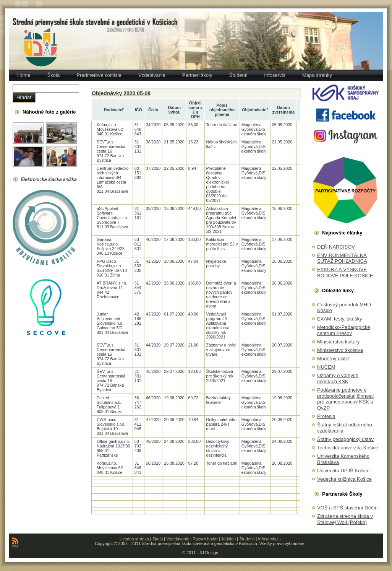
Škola (158, 539)
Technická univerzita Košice (348, 448)
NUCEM (326, 367)
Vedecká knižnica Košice (344, 479)
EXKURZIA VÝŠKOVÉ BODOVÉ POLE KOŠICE (345, 272)
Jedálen (229, 539)
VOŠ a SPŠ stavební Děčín (347, 508)
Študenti (247, 539)
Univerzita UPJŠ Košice (343, 471)
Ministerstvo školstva (340, 350)
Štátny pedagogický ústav (345, 439)
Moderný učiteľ (333, 359)
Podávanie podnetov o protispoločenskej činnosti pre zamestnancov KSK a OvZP (345, 399)
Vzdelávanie (178, 539)
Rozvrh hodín (205, 539)
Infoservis (267, 539)
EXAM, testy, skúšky (340, 319)
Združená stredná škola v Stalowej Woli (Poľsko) (345, 519)
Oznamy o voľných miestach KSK (338, 378)
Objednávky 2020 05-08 (121, 93)
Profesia (326, 416)
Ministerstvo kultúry (338, 342)
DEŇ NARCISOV (336, 247)
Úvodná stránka (134, 539)
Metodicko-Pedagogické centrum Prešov (344, 330)
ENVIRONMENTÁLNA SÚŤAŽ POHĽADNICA (342, 258)
